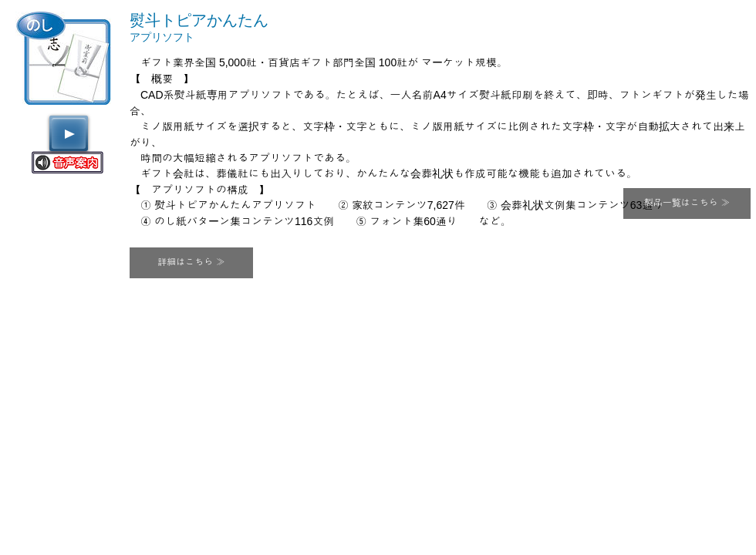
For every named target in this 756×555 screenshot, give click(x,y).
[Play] (69, 133)
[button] (191, 263)
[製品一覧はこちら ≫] (687, 203)
